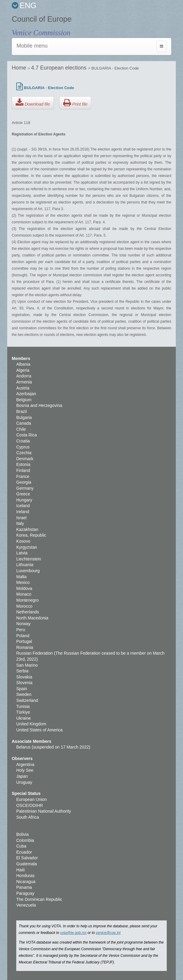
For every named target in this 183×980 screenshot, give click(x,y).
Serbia (22, 671)
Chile (21, 429)
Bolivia (22, 834)
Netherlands (28, 612)
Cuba (21, 846)
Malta (21, 577)
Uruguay (24, 782)
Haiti (20, 870)
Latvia (22, 553)
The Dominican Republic (39, 899)
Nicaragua (26, 882)
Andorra (24, 376)
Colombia (25, 840)
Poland (23, 636)
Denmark (25, 459)
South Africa (28, 817)
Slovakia (24, 677)
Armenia (24, 382)
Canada (24, 423)
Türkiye (23, 712)
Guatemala (26, 864)
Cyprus (23, 447)
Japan (22, 776)
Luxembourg (28, 571)
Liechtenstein (29, 559)
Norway (23, 624)
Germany (25, 488)
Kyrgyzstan (27, 547)
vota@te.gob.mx (73, 933)
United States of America (39, 730)
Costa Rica (26, 435)
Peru (21, 630)
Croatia (23, 441)
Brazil (22, 411)
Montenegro (28, 600)
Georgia (24, 482)
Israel (21, 518)
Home (20, 68)
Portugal (24, 641)
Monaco (24, 594)
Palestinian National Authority (44, 811)
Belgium (24, 400)
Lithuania (25, 565)
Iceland (23, 506)
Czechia (24, 453)
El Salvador (27, 858)
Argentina (25, 764)
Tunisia (23, 706)
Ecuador (24, 852)
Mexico (23, 582)
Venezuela (26, 905)
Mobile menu (32, 46)
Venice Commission (41, 33)
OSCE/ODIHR (30, 805)
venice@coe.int (108, 933)
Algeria (23, 370)
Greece (23, 494)
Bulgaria (24, 417)
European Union (31, 799)
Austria (23, 388)
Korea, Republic (31, 535)
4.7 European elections (59, 68)
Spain (22, 689)
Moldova (24, 588)
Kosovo (23, 541)
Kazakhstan (27, 529)
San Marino (27, 665)
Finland (23, 470)
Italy (20, 523)
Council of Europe (42, 19)
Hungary (24, 500)
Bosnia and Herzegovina (39, 405)
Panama (24, 887)
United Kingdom (31, 724)
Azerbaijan (26, 394)
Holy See (25, 770)
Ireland (23, 512)
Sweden (24, 694)
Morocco (24, 606)
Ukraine (23, 718)
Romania (25, 647)
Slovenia (24, 683)
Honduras (25, 876)
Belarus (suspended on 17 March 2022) (53, 747)
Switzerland (27, 700)
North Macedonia (32, 618)
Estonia (23, 464)
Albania (23, 364)
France (23, 476)
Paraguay (25, 893)
